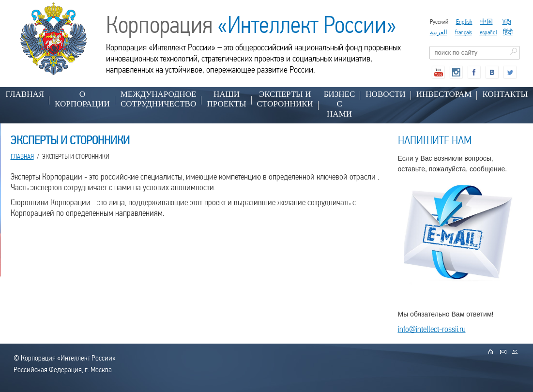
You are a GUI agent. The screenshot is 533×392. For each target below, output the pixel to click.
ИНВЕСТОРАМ (444, 94)
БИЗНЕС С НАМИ (340, 104)
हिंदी (508, 32)
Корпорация (251, 25)
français (464, 32)
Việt (507, 22)
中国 (487, 22)
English (464, 22)
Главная (25, 94)
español (488, 32)
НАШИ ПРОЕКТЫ (226, 99)
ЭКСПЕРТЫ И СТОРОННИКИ (285, 99)
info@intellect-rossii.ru (432, 329)
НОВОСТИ (385, 94)
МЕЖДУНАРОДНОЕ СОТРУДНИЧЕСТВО (159, 99)
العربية (439, 32)
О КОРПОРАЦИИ (82, 99)
